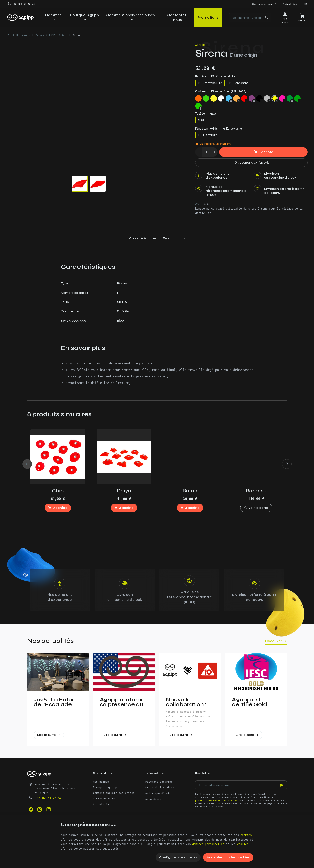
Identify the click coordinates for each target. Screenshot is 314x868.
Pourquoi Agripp (105, 787)
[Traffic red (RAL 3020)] (244, 98)
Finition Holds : (218, 129)
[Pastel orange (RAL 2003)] (237, 98)
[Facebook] (31, 809)
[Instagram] (40, 809)
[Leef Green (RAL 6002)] (290, 98)
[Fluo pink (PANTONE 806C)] (282, 98)
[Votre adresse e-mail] (241, 785)
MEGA (201, 120)
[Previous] (27, 464)
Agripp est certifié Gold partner (249, 702)
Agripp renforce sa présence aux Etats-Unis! (123, 702)
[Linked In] (48, 809)
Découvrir (274, 641)
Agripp (200, 45)
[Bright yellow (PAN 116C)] (214, 98)
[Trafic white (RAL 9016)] (221, 98)
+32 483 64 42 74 (48, 798)
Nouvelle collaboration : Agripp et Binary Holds (189, 702)
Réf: (198, 204)
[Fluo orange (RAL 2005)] (198, 98)
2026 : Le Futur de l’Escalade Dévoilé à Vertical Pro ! (54, 702)
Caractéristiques (143, 238)
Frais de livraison (160, 787)
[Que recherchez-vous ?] (250, 18)
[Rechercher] (267, 18)
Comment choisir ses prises (114, 793)
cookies (246, 835)
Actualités (101, 804)
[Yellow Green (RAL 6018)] (198, 106)
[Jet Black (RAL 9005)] (259, 98)
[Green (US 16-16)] (297, 98)
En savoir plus (174, 238)
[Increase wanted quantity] (214, 152)
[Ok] (282, 785)
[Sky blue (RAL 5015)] (229, 98)
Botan (190, 491)
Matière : (215, 76)
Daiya (124, 491)
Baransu (256, 491)
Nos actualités (51, 641)
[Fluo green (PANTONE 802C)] (206, 98)
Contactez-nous (104, 798)
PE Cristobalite (210, 83)
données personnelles (208, 844)
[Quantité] (206, 152)
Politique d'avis (158, 793)
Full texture (208, 135)
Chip (58, 491)
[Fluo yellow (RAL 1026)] (275, 98)
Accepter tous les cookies (228, 857)
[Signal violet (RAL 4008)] (252, 98)
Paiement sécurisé (159, 782)
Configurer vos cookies (178, 857)
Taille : (206, 114)
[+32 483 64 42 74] (21, 4)
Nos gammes (23, 35)
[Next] (287, 464)
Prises (40, 35)
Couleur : (221, 91)
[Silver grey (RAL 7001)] (267, 98)
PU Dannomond (239, 83)
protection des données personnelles (216, 800)
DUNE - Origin (58, 35)
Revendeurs (153, 799)
